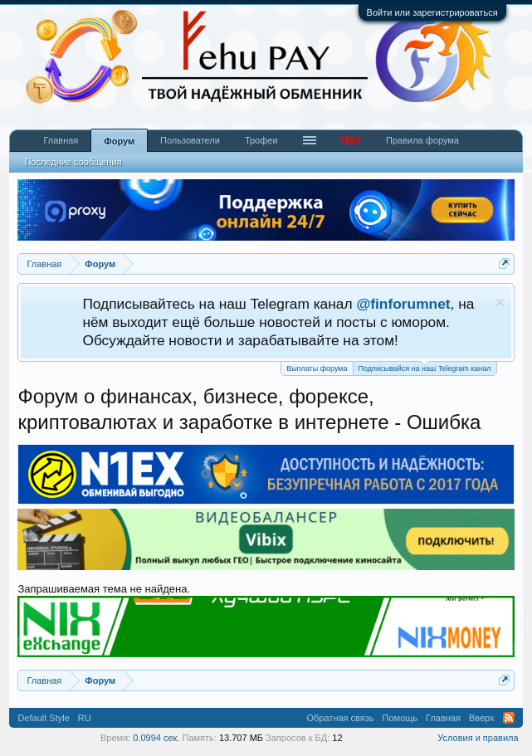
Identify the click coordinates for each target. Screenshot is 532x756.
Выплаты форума (317, 368)
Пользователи (190, 140)
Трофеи (261, 140)
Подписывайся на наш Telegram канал (425, 367)
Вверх (482, 718)
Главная (61, 140)
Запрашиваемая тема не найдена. (104, 589)
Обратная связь (341, 718)
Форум (119, 141)
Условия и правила (478, 738)
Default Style (43, 718)
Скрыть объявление (500, 302)
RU (85, 718)
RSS (509, 718)
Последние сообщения (73, 162)
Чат (351, 140)
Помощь (400, 718)
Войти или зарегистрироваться (432, 12)
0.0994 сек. (156, 738)
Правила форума (422, 140)
